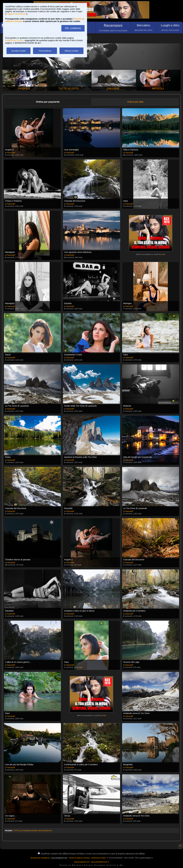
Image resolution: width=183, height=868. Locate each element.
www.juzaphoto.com (82, 862)
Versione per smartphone (40, 858)
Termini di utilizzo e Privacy (79, 858)
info (163, 254)
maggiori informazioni (16, 14)
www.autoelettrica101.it (100, 862)
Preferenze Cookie (14, 40)
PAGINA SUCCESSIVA (42, 831)
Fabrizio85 (11, 153)
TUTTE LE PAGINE (21, 831)
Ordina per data (135, 102)
